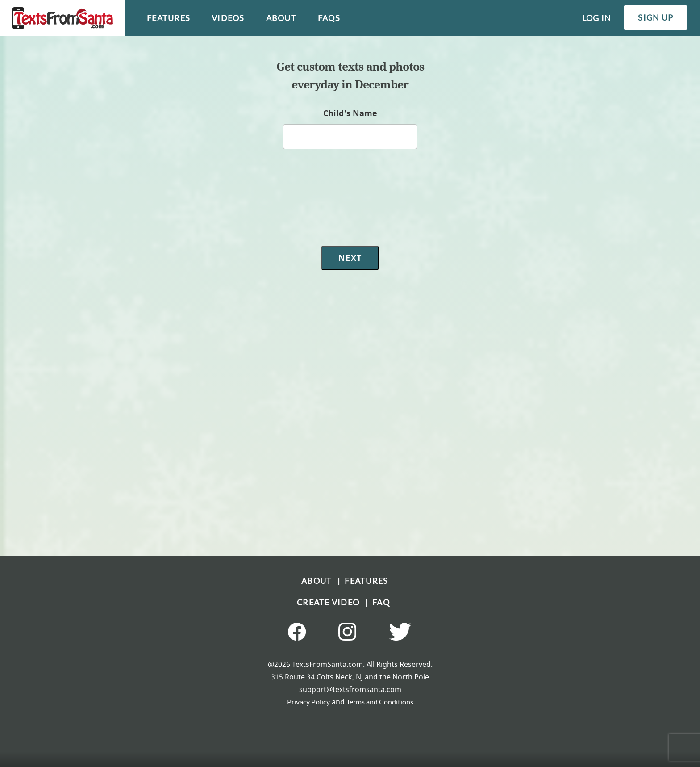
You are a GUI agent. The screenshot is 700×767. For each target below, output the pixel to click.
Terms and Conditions (380, 702)
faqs (329, 18)
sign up (656, 17)
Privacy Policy (308, 702)
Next (350, 258)
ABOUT (319, 581)
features (169, 18)
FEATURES (366, 581)
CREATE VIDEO (331, 602)
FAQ (381, 602)
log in (597, 18)
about (281, 18)
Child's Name (350, 113)
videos (228, 18)
